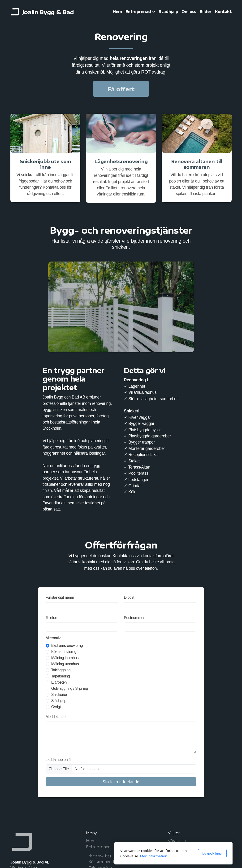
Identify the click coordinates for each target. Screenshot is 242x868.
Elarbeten (59, 682)
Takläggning (61, 670)
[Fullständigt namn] (82, 607)
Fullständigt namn (60, 597)
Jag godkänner (160, 853)
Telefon (51, 618)
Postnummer (134, 618)
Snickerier (59, 695)
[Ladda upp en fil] (121, 769)
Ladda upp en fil (58, 760)
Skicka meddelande (121, 782)
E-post (129, 597)
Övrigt (56, 707)
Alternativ (53, 638)
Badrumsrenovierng (67, 646)
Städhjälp (59, 701)
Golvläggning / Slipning (70, 688)
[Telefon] (82, 627)
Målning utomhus (65, 664)
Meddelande (56, 717)
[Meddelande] (121, 737)
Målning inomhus (65, 658)
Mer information (101, 856)
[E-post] (160, 607)
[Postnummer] (160, 627)
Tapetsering (61, 676)
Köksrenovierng (64, 652)
